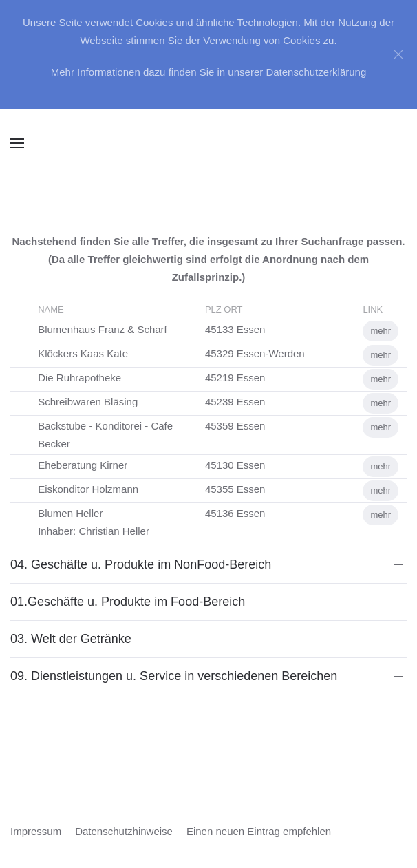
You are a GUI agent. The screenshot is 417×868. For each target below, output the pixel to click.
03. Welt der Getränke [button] (71, 639)
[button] (17, 143)
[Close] (398, 54)
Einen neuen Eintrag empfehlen (259, 831)
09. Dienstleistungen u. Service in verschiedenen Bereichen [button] (174, 676)
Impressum (36, 831)
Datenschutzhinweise (124, 831)
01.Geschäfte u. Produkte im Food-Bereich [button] (128, 602)
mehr (381, 331)
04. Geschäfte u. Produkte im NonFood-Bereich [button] (141, 564)
